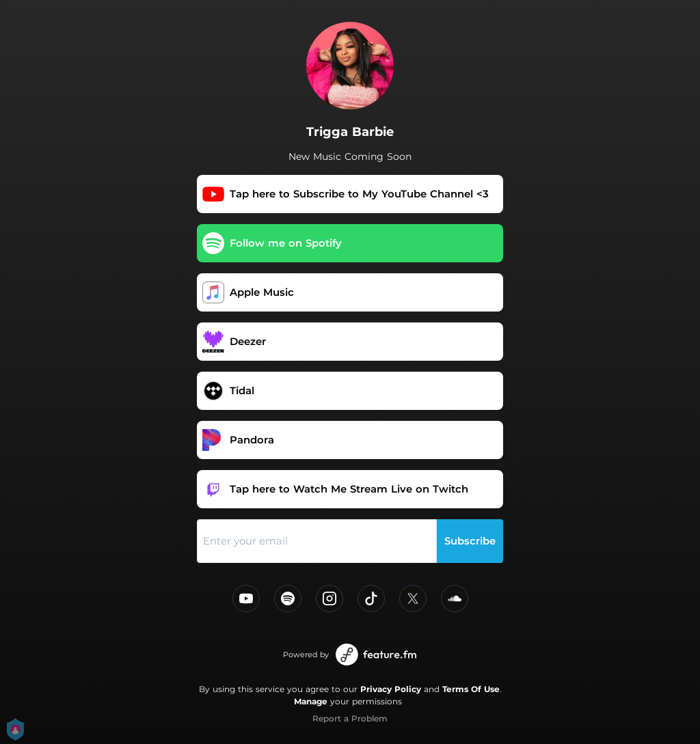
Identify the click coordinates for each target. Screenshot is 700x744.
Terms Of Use (471, 689)
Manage (311, 701)
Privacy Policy (391, 689)
